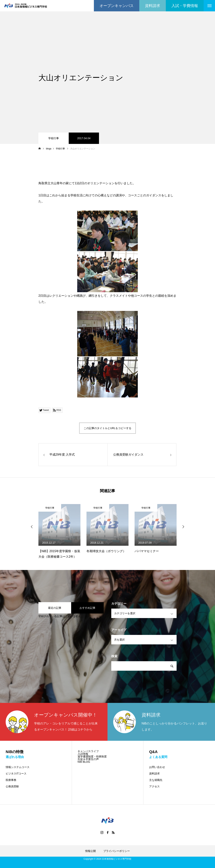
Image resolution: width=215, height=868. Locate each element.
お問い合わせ (157, 767)
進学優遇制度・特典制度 (92, 756)
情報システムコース (18, 767)
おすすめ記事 (87, 608)
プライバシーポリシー (117, 851)
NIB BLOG (84, 762)
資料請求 (154, 774)
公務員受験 (12, 786)
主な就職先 (156, 780)
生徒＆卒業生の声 (88, 759)
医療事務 (11, 780)
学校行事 (54, 138)
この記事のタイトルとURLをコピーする (107, 428)
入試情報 (83, 754)
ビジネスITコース (16, 774)
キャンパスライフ (88, 751)
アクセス (154, 786)
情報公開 (90, 851)
